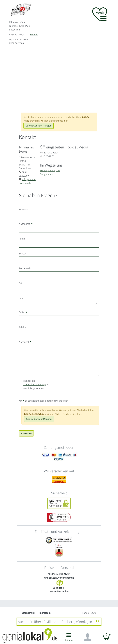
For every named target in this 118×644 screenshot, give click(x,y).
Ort (20, 283)
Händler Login (89, 613)
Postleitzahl (25, 268)
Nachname (26, 224)
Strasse (23, 254)
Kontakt (34, 35)
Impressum (45, 613)
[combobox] (55, 622)
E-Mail (23, 312)
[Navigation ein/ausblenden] (88, 637)
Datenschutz (28, 613)
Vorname (24, 209)
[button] (69, 638)
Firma (22, 239)
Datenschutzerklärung (34, 384)
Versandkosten (66, 578)
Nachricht (25, 342)
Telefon (23, 327)
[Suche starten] (98, 622)
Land (22, 298)
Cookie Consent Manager (39, 126)
